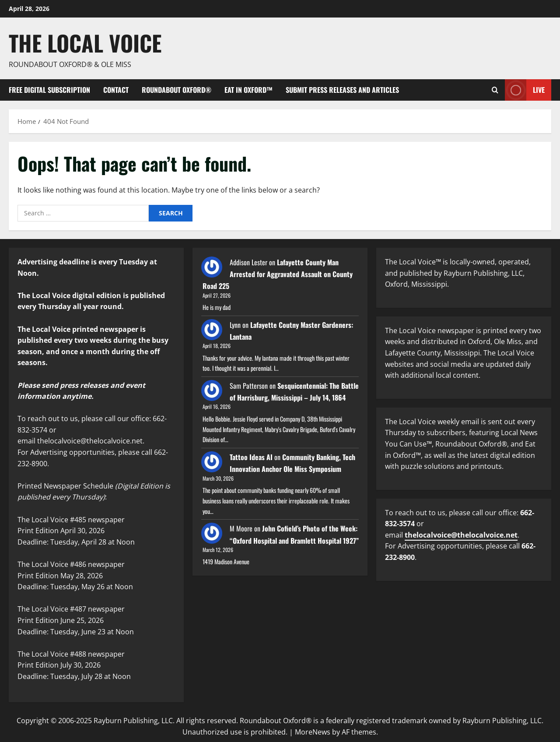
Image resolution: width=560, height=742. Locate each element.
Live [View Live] (525, 90)
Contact (116, 90)
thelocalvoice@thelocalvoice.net (461, 535)
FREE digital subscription (49, 90)
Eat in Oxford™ (248, 90)
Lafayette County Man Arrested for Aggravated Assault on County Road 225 (278, 274)
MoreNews (313, 732)
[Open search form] (495, 90)
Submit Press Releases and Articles (342, 90)
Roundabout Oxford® (177, 90)
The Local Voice (85, 42)
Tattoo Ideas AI (251, 457)
